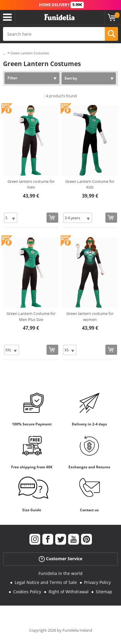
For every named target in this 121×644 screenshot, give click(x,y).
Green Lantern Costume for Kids (90, 184)
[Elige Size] (11, 218)
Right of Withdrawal (69, 592)
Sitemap (104, 592)
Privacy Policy (97, 582)
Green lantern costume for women (90, 316)
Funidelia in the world (60, 573)
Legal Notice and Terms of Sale (46, 582)
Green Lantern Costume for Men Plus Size (31, 316)
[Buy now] (52, 218)
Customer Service (60, 559)
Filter (12, 78)
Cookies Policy (27, 592)
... (4, 53)
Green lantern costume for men (31, 184)
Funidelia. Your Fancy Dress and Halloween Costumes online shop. (59, 17)
